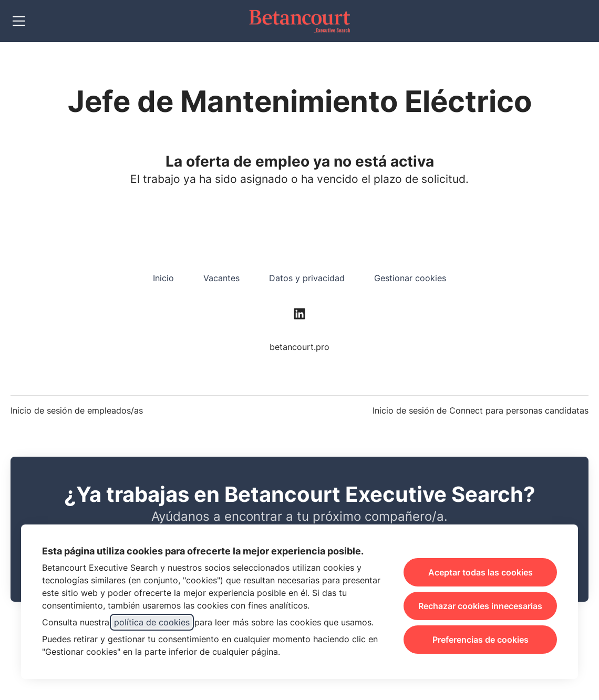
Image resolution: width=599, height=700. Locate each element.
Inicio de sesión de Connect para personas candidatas (481, 410)
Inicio (163, 278)
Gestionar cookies (410, 278)
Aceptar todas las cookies (481, 572)
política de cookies (152, 622)
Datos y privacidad (307, 278)
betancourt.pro (299, 347)
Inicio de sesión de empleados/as (77, 410)
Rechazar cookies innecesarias (480, 606)
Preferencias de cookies (481, 640)
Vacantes (221, 278)
